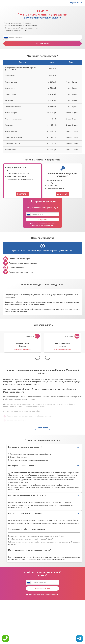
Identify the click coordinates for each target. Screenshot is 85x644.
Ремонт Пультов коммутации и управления (63, 175)
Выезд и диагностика (16, 167)
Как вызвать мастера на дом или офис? (44, 447)
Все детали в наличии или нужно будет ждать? (44, 495)
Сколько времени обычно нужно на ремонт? (44, 529)
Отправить (43, 220)
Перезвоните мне (43, 588)
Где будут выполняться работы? (44, 466)
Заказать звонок (42, 43)
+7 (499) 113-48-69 (74, 3)
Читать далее (42, 428)
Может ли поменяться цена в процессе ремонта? (44, 550)
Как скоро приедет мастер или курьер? (44, 513)
